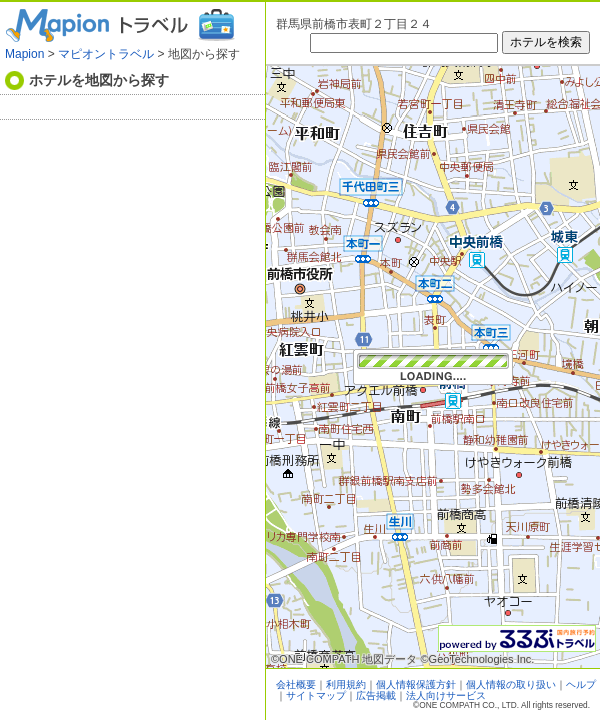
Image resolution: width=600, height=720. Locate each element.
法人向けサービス (446, 695)
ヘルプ (581, 684)
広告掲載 (376, 695)
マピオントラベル (106, 54)
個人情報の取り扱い (511, 684)
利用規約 (346, 684)
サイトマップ (316, 695)
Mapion (24, 54)
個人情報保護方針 (416, 684)
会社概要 (296, 684)
